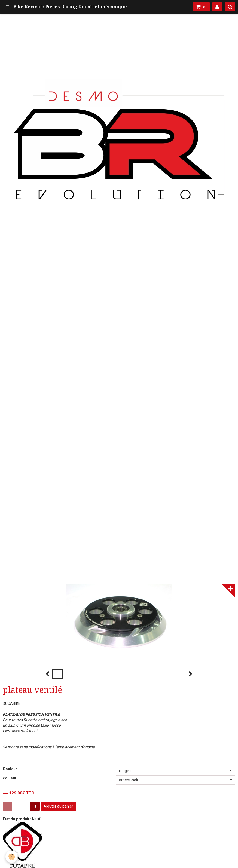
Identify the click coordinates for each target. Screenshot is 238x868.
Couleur (10, 769)
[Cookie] (12, 857)
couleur (10, 778)
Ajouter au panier (58, 806)
